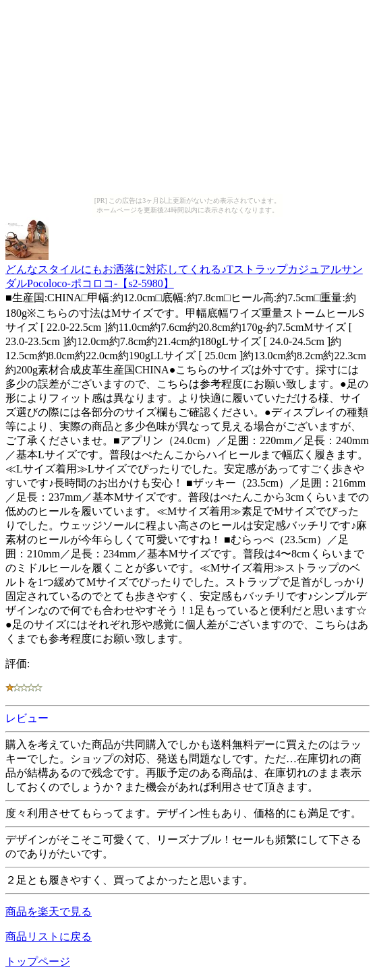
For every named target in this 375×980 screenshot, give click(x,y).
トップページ (38, 961)
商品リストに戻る (49, 937)
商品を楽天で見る (49, 912)
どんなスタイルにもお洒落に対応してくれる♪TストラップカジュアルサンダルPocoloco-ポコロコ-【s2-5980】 (184, 270)
